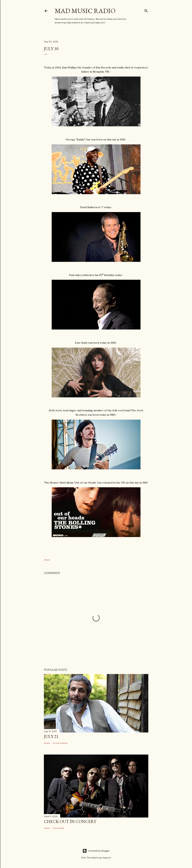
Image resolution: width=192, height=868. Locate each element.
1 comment (58, 828)
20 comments (60, 743)
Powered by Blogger (96, 851)
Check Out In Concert (70, 821)
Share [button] (47, 560)
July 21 (51, 736)
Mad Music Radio (85, 11)
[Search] (146, 10)
